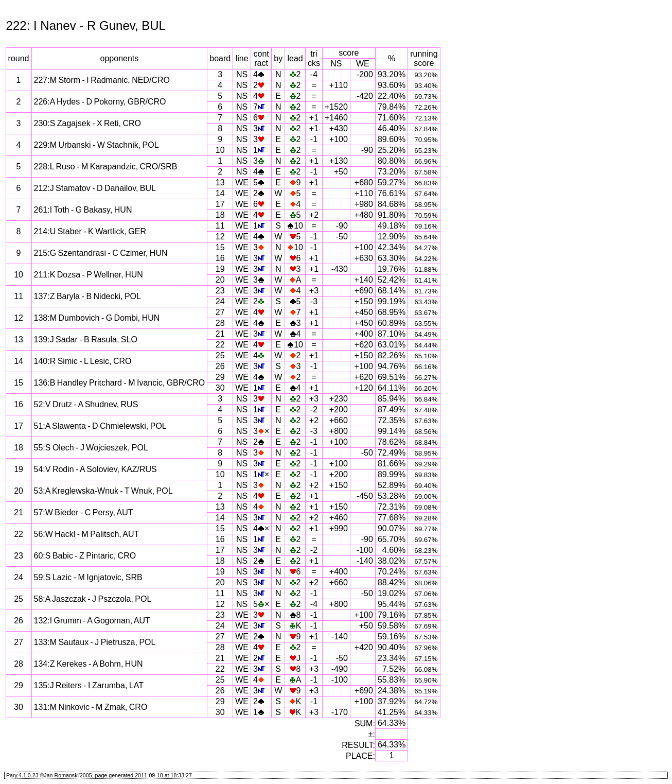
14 (220, 193)
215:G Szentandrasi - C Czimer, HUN (101, 253)
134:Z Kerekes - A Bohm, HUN (89, 664)
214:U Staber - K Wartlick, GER (90, 231)
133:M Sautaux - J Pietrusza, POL (95, 642)
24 (220, 301)
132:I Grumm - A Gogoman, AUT (92, 621)
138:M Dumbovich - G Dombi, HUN (97, 318)
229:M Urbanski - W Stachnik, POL (96, 145)
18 (220, 215)
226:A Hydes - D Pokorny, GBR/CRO (100, 102)
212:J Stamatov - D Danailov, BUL (95, 188)
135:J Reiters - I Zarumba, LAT (89, 685)
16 (220, 258)
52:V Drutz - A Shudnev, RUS (86, 404)
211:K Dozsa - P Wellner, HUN (89, 275)
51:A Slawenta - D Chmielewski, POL (100, 426)
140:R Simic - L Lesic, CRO (83, 361)
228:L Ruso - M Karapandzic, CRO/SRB (106, 167)
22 (220, 345)
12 (220, 237)
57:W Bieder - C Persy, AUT (84, 512)
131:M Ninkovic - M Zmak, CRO (91, 707)
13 (220, 182)
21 (220, 334)
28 (220, 323)
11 (220, 226)
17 (220, 204)
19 (220, 269)
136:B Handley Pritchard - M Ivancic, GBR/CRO (120, 383)
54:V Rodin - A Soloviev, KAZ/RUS (95, 469)
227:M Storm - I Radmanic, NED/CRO (102, 80)
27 (220, 312)
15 (220, 247)
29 (220, 377)
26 (220, 366)
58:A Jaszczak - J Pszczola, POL (93, 599)
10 (220, 150)
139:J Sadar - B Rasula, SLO (86, 339)
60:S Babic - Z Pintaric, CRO (85, 556)
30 (220, 388)
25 (220, 355)
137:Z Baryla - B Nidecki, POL (87, 296)
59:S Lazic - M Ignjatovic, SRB (88, 577)
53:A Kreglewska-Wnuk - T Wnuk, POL (103, 491)
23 (220, 291)
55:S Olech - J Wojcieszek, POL (91, 448)
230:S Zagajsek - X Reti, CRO (87, 123)
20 (220, 280)
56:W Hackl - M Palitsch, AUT (87, 534)
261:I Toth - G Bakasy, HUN (83, 210)
